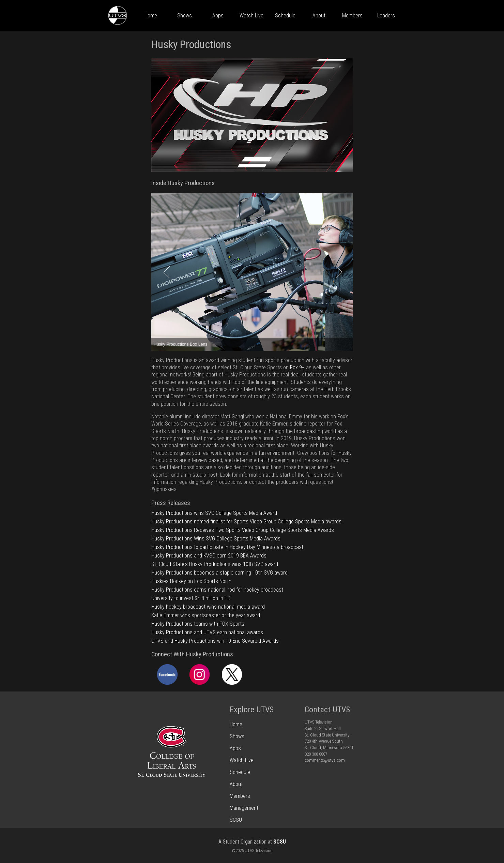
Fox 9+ (297, 367)
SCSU (280, 842)
